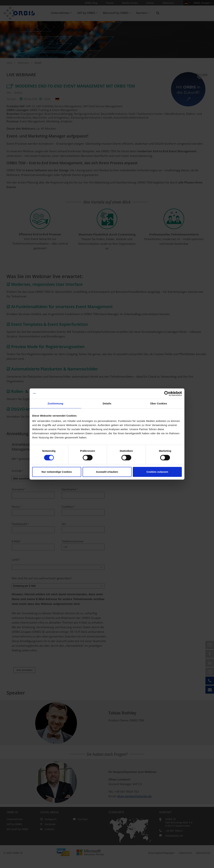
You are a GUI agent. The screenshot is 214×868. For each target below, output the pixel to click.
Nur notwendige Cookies (57, 472)
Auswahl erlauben (107, 472)
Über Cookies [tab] (159, 403)
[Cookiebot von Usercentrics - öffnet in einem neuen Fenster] (167, 394)
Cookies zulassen (157, 472)
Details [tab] (107, 403)
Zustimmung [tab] (55, 403)
